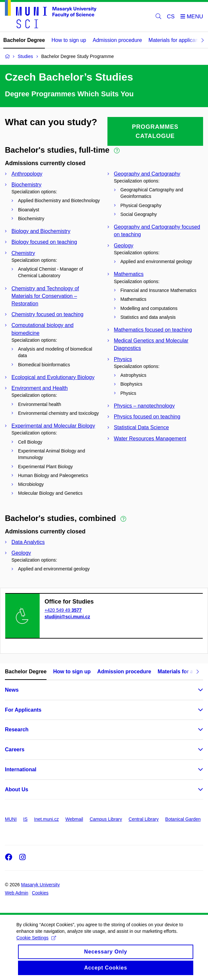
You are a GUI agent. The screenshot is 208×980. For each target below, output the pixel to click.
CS (171, 17)
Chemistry (23, 253)
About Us (17, 789)
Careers (15, 749)
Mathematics (129, 274)
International (21, 769)
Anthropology (27, 174)
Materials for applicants (175, 40)
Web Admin (17, 893)
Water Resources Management (150, 439)
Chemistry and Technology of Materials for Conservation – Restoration (45, 296)
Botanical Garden (183, 819)
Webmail (74, 819)
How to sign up (69, 40)
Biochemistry (27, 185)
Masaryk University (40, 885)
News (12, 690)
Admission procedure (117, 40)
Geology (124, 246)
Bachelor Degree (24, 40)
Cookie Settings (36, 943)
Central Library (144, 819)
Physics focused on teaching (147, 417)
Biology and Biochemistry (41, 231)
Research (17, 730)
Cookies (40, 893)
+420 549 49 (63, 610)
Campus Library (106, 819)
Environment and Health (40, 388)
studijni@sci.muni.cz (67, 617)
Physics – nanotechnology (144, 406)
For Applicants (23, 710)
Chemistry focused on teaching (47, 314)
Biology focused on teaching (44, 242)
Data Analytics (28, 542)
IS (25, 819)
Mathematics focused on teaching (153, 330)
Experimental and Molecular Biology (53, 426)
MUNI (11, 819)
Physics (123, 359)
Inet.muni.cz (46, 819)
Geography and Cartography (147, 174)
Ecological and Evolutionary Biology (53, 377)
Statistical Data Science (142, 427)
